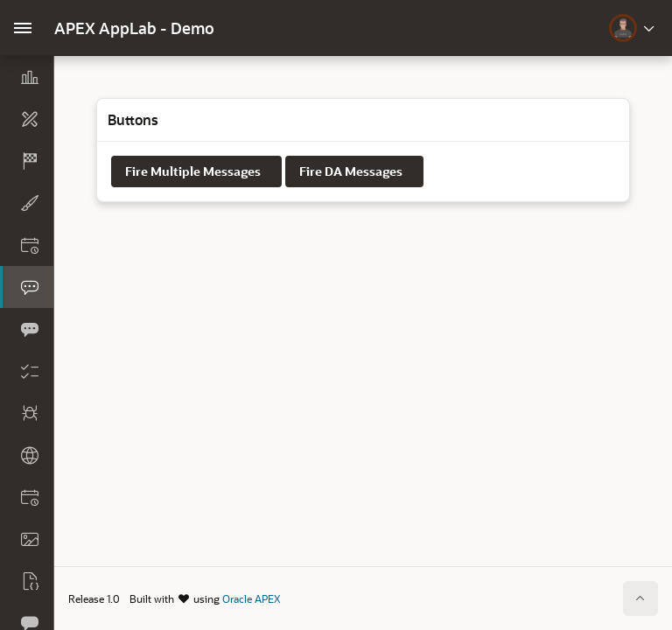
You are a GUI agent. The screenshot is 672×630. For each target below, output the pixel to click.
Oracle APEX (251, 598)
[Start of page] (640, 598)
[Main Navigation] (23, 28)
